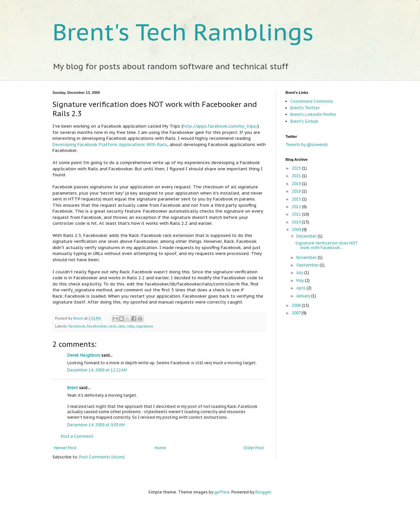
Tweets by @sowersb (307, 145)
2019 (297, 184)
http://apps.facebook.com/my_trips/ (220, 126)
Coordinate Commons (312, 101)
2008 (297, 305)
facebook (77, 326)
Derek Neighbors (84, 355)
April (301, 288)
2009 (297, 230)
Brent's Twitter (305, 108)
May (301, 280)
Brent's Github (304, 121)
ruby (131, 326)
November (307, 257)
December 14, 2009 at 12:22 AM (97, 370)
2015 (297, 199)
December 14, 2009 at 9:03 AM (96, 425)
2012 (297, 207)
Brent (79, 318)
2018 (297, 191)
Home (160, 448)
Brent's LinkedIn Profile (313, 114)
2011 (297, 214)
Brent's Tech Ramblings (183, 32)
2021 (297, 176)
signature (145, 326)
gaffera (222, 492)
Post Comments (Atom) (102, 457)
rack (112, 326)
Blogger (263, 492)
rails (122, 326)
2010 (297, 222)
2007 (297, 313)
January (304, 296)
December (307, 236)
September (308, 265)
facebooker (97, 326)
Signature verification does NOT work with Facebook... (327, 245)
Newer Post (65, 448)
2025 (297, 168)
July (300, 273)
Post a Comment (77, 436)
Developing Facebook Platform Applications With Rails (110, 145)
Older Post (254, 448)
